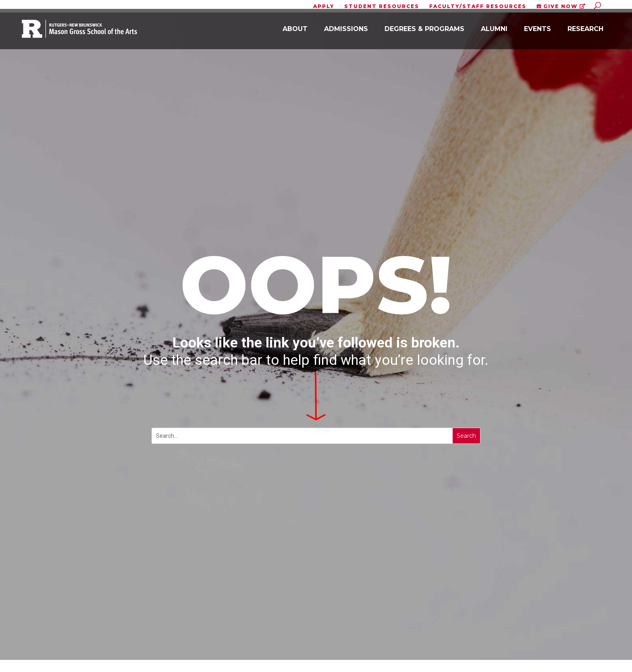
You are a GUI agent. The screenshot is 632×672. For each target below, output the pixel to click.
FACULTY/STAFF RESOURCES (478, 7)
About (295, 32)
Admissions (346, 32)
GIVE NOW (561, 6)
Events (537, 32)
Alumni (494, 32)
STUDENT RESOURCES (382, 7)
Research (585, 32)
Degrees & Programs (424, 32)
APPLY (324, 7)
